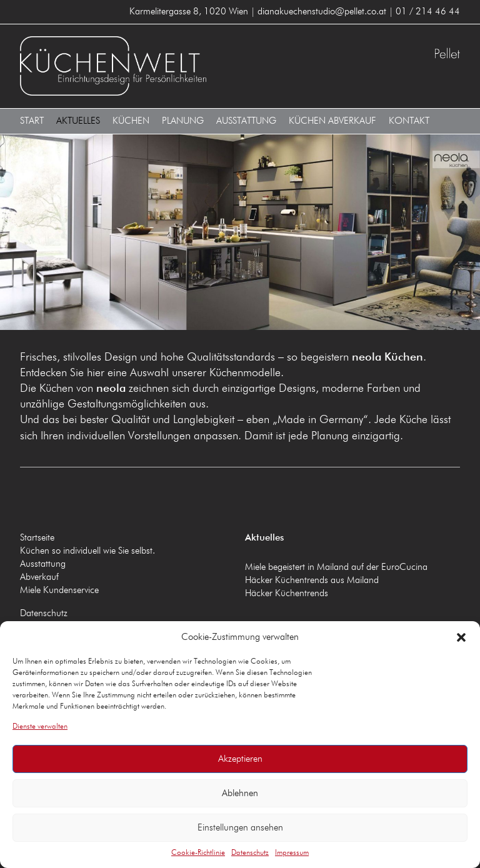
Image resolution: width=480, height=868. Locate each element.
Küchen (131, 121)
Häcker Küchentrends (287, 593)
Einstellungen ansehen (240, 828)
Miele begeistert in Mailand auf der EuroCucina (336, 567)
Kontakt (409, 121)
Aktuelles (78, 121)
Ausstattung (246, 121)
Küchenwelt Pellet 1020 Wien (127, 66)
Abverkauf (39, 577)
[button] (461, 637)
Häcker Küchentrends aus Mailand (312, 580)
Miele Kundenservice (59, 590)
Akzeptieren (240, 759)
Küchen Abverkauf (332, 121)
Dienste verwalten (40, 727)
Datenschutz (250, 853)
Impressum (292, 853)
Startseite (37, 538)
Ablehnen (240, 793)
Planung (183, 121)
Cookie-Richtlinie (198, 853)
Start (32, 121)
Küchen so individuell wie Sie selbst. (87, 551)
